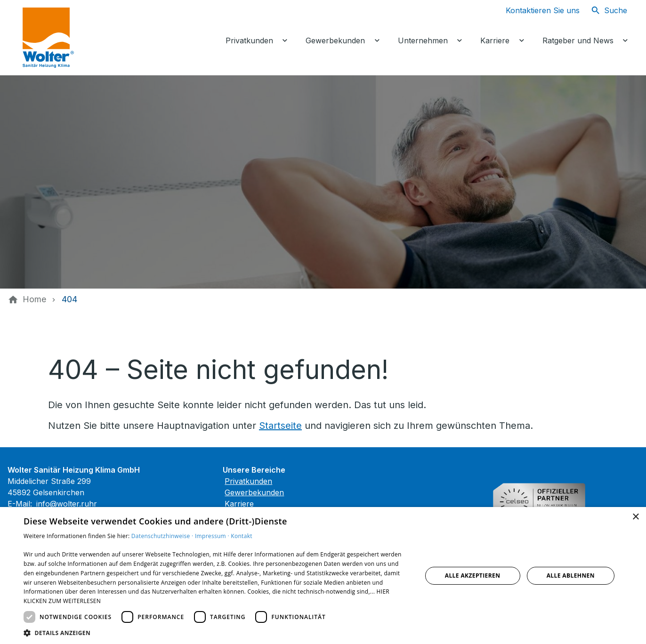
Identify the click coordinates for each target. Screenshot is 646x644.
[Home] (34, 299)
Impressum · (213, 536)
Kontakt (242, 536)
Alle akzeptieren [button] (473, 576)
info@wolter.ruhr (67, 504)
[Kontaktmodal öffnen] (535, 10)
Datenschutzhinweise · (163, 536)
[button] (217, 632)
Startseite (280, 426)
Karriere (239, 504)
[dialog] (323, 576)
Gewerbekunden (254, 492)
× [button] (635, 517)
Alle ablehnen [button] (571, 576)
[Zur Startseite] (90, 38)
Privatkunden (248, 481)
